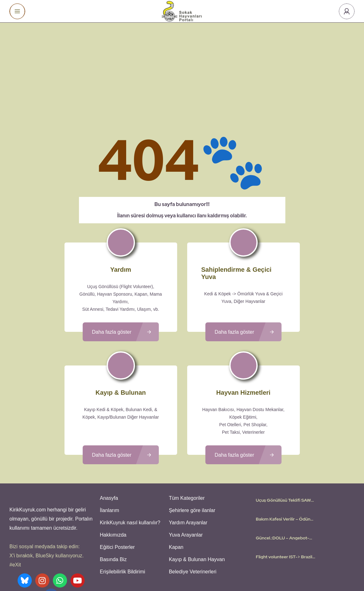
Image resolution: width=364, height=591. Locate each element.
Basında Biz (112, 500)
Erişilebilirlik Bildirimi (121, 511)
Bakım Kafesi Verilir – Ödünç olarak (284, 465)
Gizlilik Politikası (219, 567)
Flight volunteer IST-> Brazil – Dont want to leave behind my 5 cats (284, 503)
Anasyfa (108, 443)
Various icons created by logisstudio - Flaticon (182, 575)
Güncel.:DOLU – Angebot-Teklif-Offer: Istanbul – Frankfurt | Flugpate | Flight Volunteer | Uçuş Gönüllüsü (284, 484)
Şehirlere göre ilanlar (191, 455)
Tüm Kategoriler (186, 443)
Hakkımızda (112, 477)
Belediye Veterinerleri (192, 511)
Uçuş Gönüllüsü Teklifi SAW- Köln (284, 446)
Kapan (175, 489)
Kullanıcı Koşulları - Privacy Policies (164, 567)
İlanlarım (108, 455)
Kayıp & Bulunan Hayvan (196, 500)
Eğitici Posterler (116, 489)
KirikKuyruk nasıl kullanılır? (129, 466)
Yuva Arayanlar (185, 477)
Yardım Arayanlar (187, 466)
